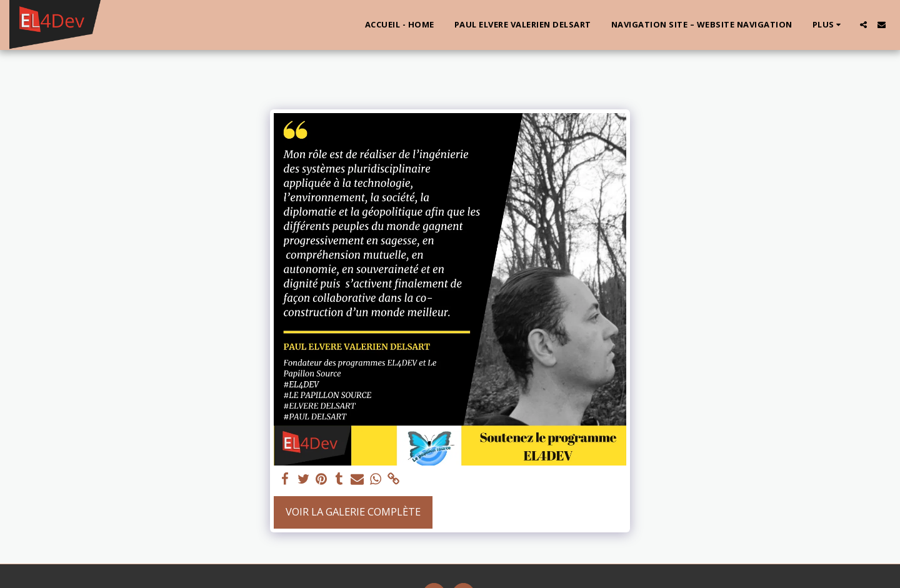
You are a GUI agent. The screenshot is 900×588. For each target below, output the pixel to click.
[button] (863, 25)
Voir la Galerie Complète (353, 511)
